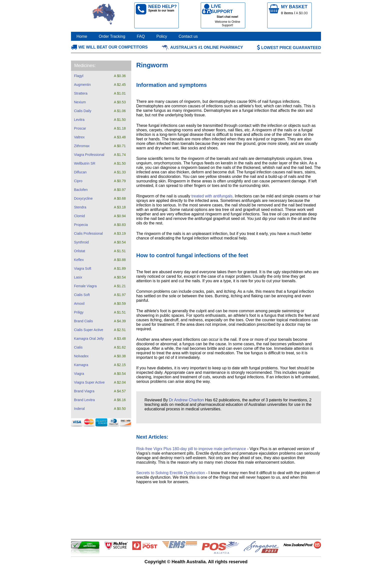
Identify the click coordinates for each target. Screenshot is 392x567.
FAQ (141, 36)
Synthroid (81, 242)
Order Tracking (112, 36)
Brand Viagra (84, 391)
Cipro (78, 181)
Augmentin (82, 85)
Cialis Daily (83, 111)
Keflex (79, 260)
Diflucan (80, 172)
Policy (162, 36)
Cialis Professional (88, 233)
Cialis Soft (82, 295)
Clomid (79, 216)
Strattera (81, 93)
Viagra (79, 374)
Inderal (79, 409)
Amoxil (79, 304)
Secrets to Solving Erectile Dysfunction (171, 473)
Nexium (80, 102)
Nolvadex (81, 356)
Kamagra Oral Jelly (89, 339)
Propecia (81, 225)
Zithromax (82, 146)
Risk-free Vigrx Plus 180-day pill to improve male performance (191, 449)
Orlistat (79, 251)
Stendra (80, 207)
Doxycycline (83, 198)
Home (82, 36)
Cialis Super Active (89, 330)
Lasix (78, 277)
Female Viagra (85, 286)
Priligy (79, 312)
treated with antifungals (212, 196)
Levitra (79, 120)
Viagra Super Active (89, 382)
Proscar (80, 128)
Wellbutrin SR (85, 163)
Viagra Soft (83, 268)
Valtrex (79, 137)
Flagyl (79, 76)
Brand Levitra (84, 400)
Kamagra (81, 365)
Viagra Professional (89, 155)
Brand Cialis (83, 321)
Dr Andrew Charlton (186, 400)
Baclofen (81, 190)
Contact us (188, 36)
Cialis (78, 347)
